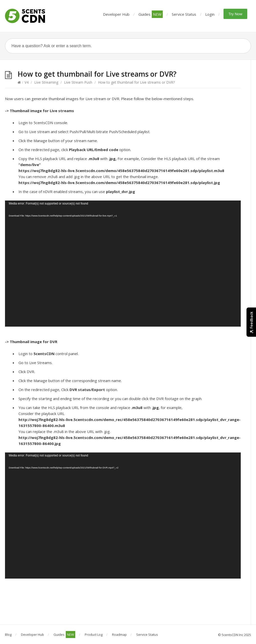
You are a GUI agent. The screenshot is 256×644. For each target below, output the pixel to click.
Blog (8, 635)
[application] (123, 264)
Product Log (94, 635)
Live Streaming (46, 82)
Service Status (184, 14)
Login (210, 14)
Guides (151, 14)
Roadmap (119, 635)
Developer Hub (116, 14)
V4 (26, 82)
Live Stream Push (78, 82)
